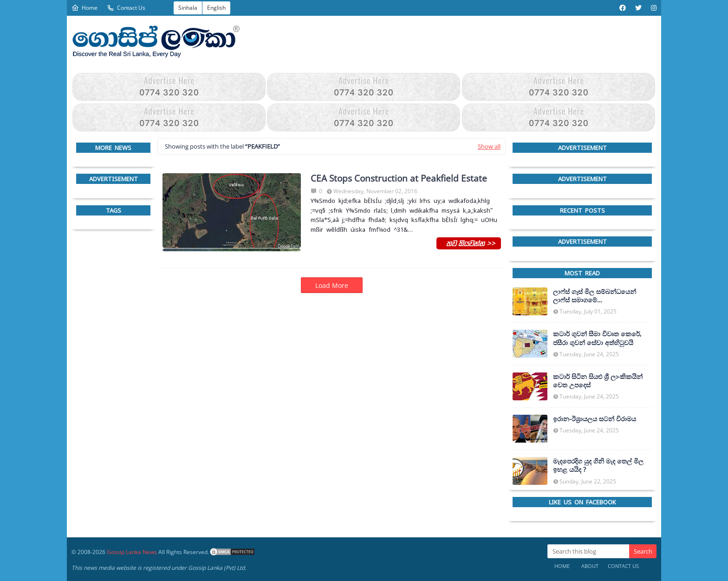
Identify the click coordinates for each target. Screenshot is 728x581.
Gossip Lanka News (132, 552)
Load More (332, 285)
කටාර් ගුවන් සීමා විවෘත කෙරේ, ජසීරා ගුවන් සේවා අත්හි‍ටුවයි (597, 338)
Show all (489, 146)
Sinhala (188, 8)
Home (84, 8)
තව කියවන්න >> (469, 243)
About (590, 566)
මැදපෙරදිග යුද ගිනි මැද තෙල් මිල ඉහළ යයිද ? (598, 465)
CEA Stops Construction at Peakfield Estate (399, 179)
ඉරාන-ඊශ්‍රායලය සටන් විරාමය (595, 419)
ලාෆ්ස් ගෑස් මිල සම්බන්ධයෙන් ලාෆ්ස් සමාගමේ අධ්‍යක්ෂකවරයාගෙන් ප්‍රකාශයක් (597, 296)
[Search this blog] (588, 551)
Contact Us (126, 8)
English (216, 8)
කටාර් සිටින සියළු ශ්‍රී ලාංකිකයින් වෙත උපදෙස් (598, 381)
